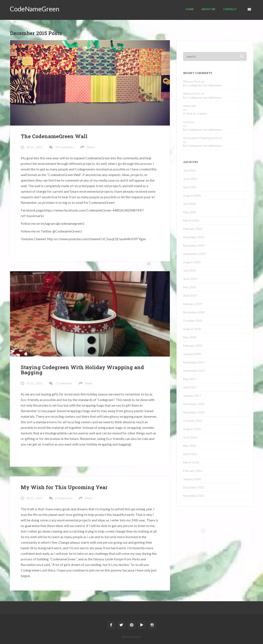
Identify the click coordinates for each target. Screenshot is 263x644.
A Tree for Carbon (195, 113)
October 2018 (193, 321)
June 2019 (190, 279)
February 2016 (193, 471)
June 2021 (190, 179)
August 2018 (192, 329)
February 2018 (193, 346)
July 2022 (189, 170)
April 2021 (190, 187)
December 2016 (194, 404)
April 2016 (190, 454)
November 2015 (194, 496)
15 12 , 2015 (34, 383)
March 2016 (191, 462)
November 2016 (194, 412)
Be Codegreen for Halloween (202, 85)
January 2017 (192, 396)
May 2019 (190, 287)
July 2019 (189, 270)
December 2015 (194, 487)
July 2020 (189, 204)
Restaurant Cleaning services (203, 138)
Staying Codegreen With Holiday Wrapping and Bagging (82, 370)
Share (90, 147)
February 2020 (193, 229)
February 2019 (193, 304)
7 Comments (64, 383)
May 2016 (190, 446)
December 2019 (194, 237)
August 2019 (192, 262)
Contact (230, 9)
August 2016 (192, 429)
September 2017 (194, 371)
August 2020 (192, 195)
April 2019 (190, 295)
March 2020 (191, 220)
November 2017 (194, 362)
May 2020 (190, 212)
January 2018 (192, 354)
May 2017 (190, 379)
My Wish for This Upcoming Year (64, 487)
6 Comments (64, 498)
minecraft (190, 106)
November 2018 (194, 312)
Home (190, 9)
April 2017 (190, 387)
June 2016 (190, 437)
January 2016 (192, 479)
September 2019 (194, 254)
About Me (208, 9)
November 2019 (194, 245)
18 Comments (65, 147)
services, (189, 122)
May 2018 (190, 337)
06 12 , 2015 (34, 498)
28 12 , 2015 (34, 147)
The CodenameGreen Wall (54, 136)
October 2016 (193, 421)
